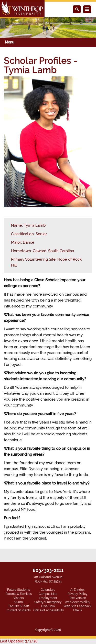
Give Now (48, 606)
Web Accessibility (78, 602)
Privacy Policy (78, 594)
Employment (48, 598)
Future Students (19, 590)
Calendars (48, 590)
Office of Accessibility (49, 610)
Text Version (77, 598)
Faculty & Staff (19, 606)
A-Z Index (77, 590)
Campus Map (48, 594)
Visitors (19, 598)
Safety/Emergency (48, 602)
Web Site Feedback (77, 606)
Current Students (19, 610)
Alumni (19, 602)
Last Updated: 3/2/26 (19, 641)
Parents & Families (19, 594)
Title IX (78, 610)
